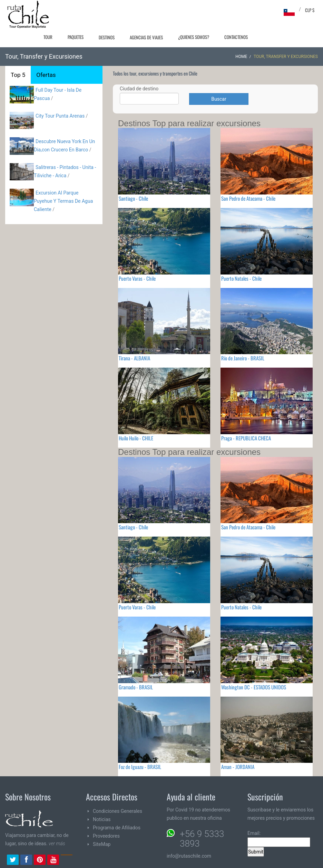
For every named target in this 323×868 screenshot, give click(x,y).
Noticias (102, 819)
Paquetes (76, 37)
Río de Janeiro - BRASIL (243, 358)
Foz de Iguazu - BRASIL (140, 767)
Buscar (219, 99)
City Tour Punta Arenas (60, 116)
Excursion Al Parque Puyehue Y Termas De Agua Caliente (63, 201)
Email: (279, 839)
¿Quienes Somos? (194, 37)
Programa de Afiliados (117, 828)
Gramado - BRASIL (136, 687)
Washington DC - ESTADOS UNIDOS (254, 687)
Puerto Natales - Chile (241, 278)
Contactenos (236, 37)
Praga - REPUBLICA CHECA (246, 438)
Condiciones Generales (118, 811)
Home (241, 57)
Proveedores (106, 836)
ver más (57, 844)
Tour (48, 37)
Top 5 (18, 75)
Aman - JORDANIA (238, 767)
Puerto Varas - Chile (137, 278)
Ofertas (46, 75)
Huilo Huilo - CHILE (136, 438)
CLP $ (310, 10)
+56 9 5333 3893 (202, 839)
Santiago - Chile (133, 198)
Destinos (107, 37)
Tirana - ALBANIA (134, 358)
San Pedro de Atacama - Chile (248, 198)
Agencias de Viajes (146, 37)
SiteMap (102, 844)
